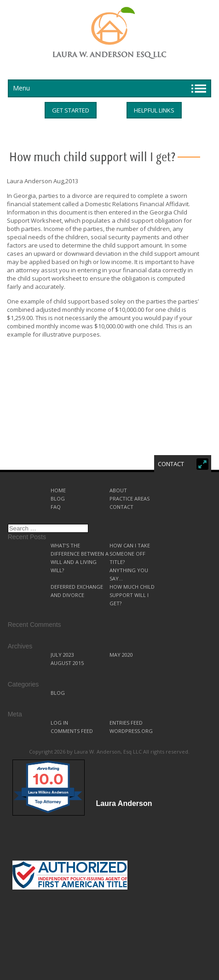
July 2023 (62, 655)
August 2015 (67, 663)
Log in (59, 723)
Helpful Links (154, 110)
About (118, 490)
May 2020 (121, 655)
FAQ (56, 507)
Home (58, 490)
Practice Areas (130, 498)
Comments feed (72, 731)
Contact (121, 507)
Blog (58, 498)
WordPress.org (131, 731)
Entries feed (126, 723)
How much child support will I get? (132, 595)
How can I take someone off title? (130, 554)
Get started (71, 110)
